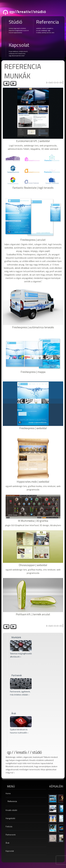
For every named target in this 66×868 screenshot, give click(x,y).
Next (13, 83)
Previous (6, 83)
